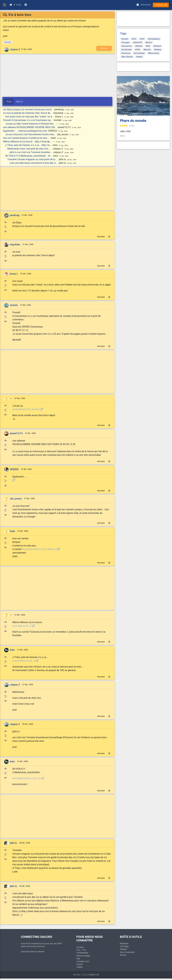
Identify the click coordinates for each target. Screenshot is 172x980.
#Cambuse (126, 53)
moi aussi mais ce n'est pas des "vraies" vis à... (30, 117)
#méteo (139, 57)
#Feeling (158, 50)
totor (12, 650)
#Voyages (125, 42)
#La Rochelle (126, 50)
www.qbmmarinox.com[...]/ (28, 778)
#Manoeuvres (153, 53)
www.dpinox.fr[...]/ (24, 626)
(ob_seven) (16, 499)
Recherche (124, 944)
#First (134, 39)
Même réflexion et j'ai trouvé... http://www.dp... (28, 142)
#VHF (142, 39)
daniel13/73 (16, 433)
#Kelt (148, 46)
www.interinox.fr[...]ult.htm (28, 409)
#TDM (137, 50)
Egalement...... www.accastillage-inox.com (25, 131)
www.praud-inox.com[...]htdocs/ (41, 549)
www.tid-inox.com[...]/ (25, 661)
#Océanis (157, 46)
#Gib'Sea (139, 46)
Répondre (104, 48)
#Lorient (8, 42)
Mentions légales (83, 956)
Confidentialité (82, 953)
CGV (84, 950)
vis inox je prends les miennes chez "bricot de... (28, 113)
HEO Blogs (124, 946)
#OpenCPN (137, 42)
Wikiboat (123, 949)
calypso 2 (15, 49)
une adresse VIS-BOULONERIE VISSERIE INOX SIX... (30, 127)
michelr (14, 305)
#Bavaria (147, 50)
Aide (78, 959)
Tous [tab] (9, 101)
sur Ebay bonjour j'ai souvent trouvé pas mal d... (28, 109)
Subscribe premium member (33, 952)
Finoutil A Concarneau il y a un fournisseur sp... (28, 120)
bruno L (14, 274)
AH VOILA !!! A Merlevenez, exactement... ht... (29, 156)
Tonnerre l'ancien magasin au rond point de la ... (33, 159)
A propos (80, 947)
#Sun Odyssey (127, 57)
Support (80, 964)
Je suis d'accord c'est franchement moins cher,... (31, 134)
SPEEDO (14, 469)
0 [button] (6, 227)
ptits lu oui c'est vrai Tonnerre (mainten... (31, 152)
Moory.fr (123, 955)
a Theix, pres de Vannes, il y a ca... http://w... (29, 145)
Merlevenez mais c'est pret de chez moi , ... (30, 149)
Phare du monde (133, 121)
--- (11, 398)
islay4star (15, 245)
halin (12, 531)
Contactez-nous (83, 961)
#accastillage (139, 53)
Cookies (80, 967)
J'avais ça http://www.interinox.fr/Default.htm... (31, 124)
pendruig (15, 215)
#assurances (127, 46)
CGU (78, 950)
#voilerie (125, 39)
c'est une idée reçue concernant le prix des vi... (34, 163)
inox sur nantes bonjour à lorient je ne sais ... (27, 138)
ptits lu (13, 843)
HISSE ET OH (94, 975)
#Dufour (149, 42)
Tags (123, 33)
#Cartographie (154, 39)
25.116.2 (77, 975)
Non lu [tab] (19, 101)
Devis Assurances (127, 952)
